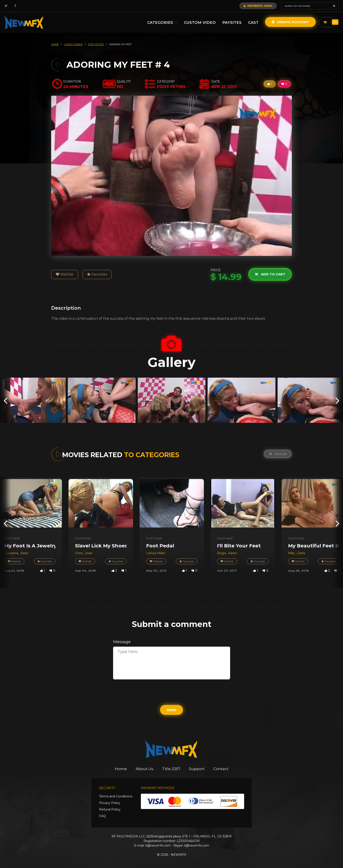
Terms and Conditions (116, 796)
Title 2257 (171, 769)
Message (122, 642)
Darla (301, 553)
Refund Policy (110, 809)
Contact (221, 769)
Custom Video (200, 23)
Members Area (258, 6)
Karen (233, 553)
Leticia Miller (156, 553)
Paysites (232, 23)
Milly (292, 553)
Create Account (290, 22)
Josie (88, 553)
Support (197, 769)
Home (121, 769)
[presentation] (5, 400)
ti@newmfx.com (158, 845)
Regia (222, 553)
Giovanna (12, 553)
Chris (79, 553)
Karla (24, 553)
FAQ (102, 816)
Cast (253, 23)
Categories (162, 23)
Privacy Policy (110, 803)
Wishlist (65, 274)
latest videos (73, 44)
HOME (55, 44)
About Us (144, 769)
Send (171, 710)
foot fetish (96, 44)
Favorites (97, 274)
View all (278, 454)
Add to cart (270, 274)
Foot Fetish (12, 538)
